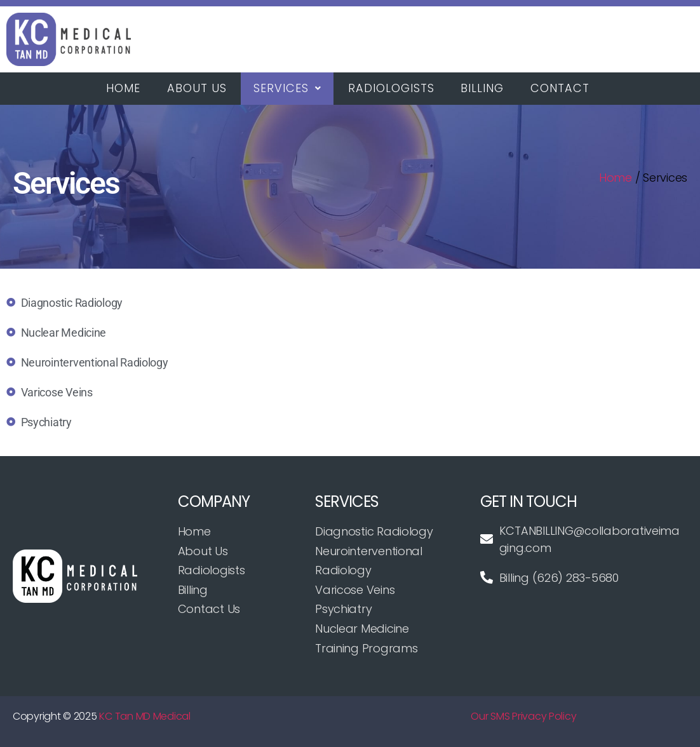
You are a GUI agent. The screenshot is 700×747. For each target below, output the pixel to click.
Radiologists (394, 89)
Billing (486, 89)
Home (124, 89)
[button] (289, 89)
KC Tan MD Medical (145, 716)
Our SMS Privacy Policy (523, 716)
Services (289, 89)
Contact (564, 89)
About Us (198, 89)
